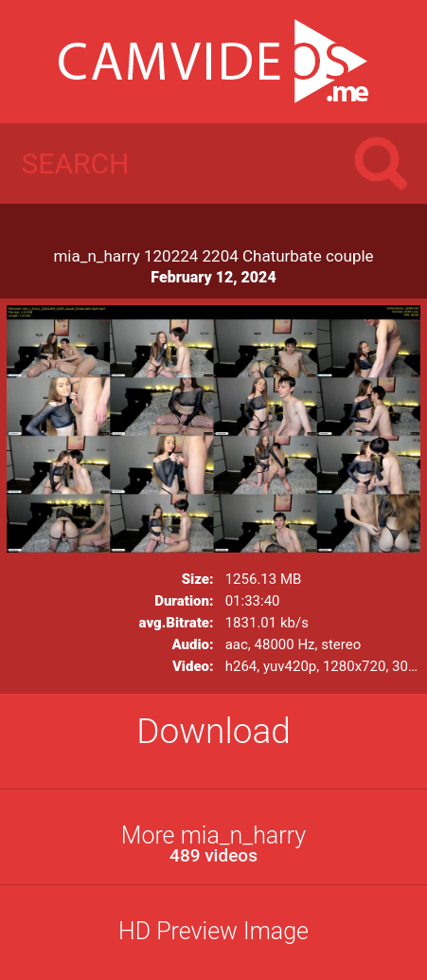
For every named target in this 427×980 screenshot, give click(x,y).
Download (213, 731)
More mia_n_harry (213, 844)
